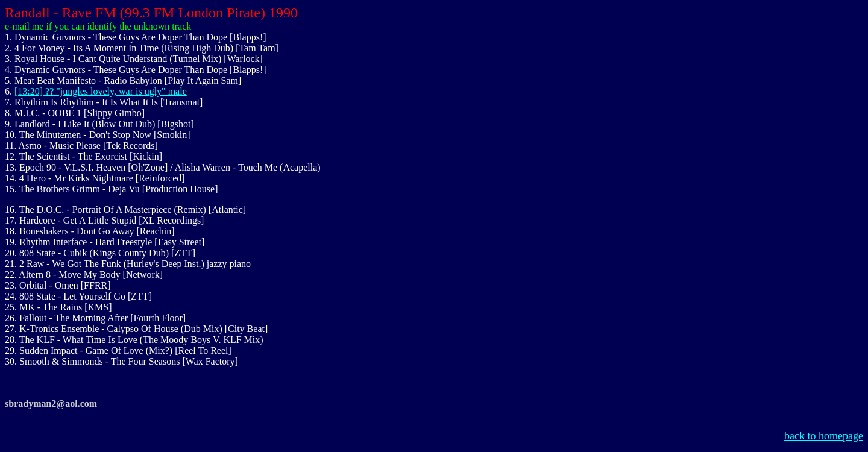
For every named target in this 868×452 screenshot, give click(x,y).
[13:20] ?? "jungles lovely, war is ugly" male (101, 91)
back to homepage (824, 436)
